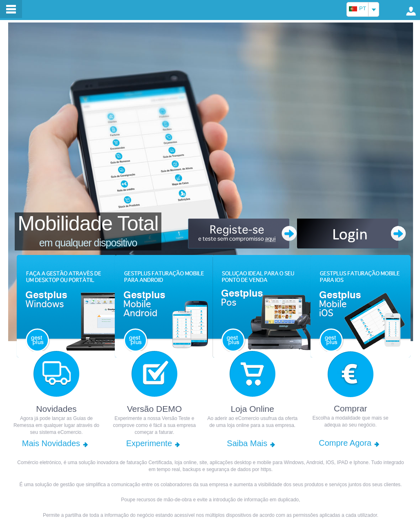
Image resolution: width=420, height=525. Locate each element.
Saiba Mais (247, 443)
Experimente (149, 443)
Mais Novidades (51, 443)
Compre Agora (345, 443)
